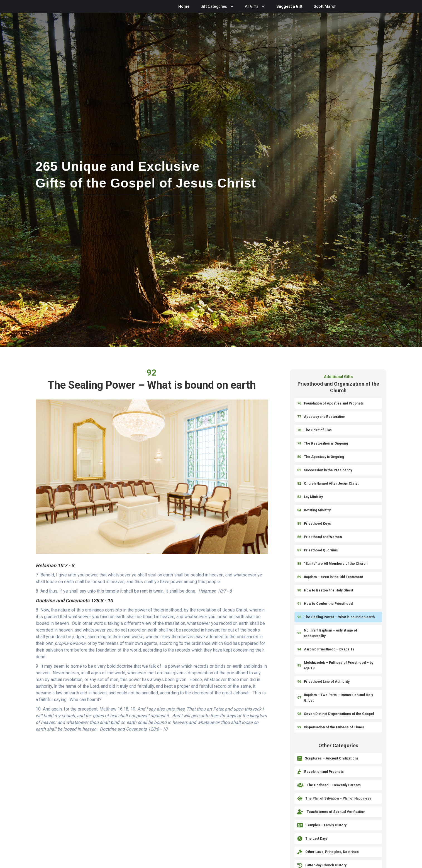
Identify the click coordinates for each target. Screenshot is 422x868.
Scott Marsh (325, 6)
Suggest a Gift (289, 6)
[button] (217, 6)
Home (184, 6)
